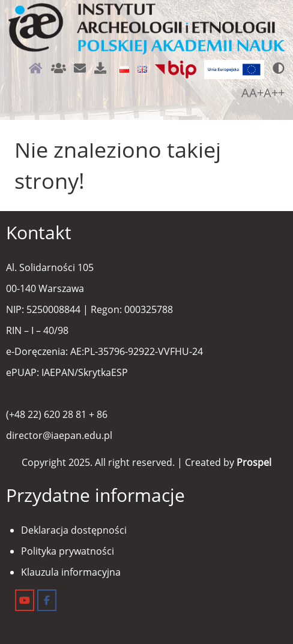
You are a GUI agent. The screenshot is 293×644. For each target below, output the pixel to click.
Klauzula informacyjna (71, 572)
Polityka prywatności (68, 551)
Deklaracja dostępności (74, 530)
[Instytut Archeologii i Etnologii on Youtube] (25, 600)
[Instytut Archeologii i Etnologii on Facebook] (47, 600)
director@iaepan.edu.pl (59, 435)
